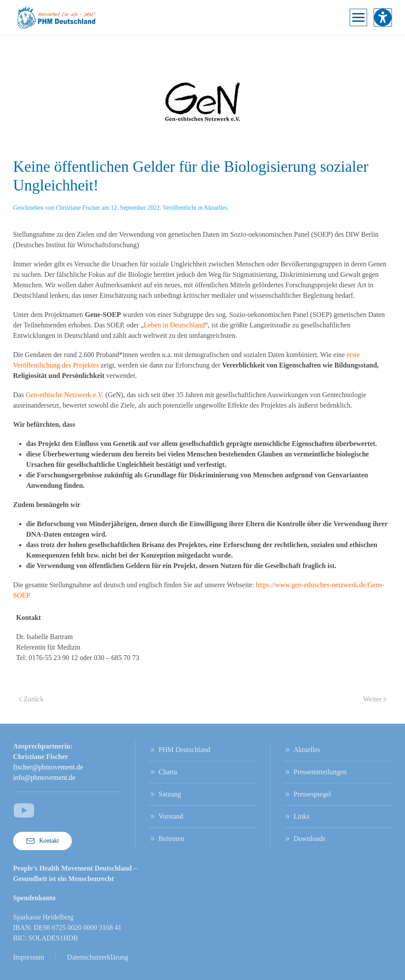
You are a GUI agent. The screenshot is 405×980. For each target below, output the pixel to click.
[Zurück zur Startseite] (57, 17)
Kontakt (42, 841)
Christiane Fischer (78, 208)
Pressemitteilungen (315, 772)
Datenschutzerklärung (98, 957)
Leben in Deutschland (174, 325)
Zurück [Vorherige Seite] (31, 699)
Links (296, 817)
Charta (163, 772)
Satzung (165, 794)
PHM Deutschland (179, 750)
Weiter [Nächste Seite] (375, 699)
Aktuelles (216, 208)
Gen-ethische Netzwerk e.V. (65, 395)
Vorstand (166, 817)
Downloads (304, 839)
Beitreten (166, 839)
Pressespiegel (307, 794)
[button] (358, 17)
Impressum (29, 957)
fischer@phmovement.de (48, 767)
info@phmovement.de (44, 778)
